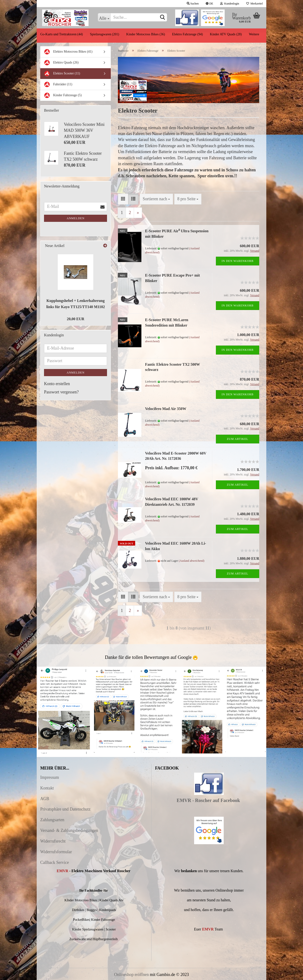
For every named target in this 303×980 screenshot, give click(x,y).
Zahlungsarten (52, 820)
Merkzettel (254, 4)
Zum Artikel (238, 439)
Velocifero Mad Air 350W (166, 409)
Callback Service (55, 862)
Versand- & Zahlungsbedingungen (69, 830)
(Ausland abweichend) (192, 561)
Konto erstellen (57, 384)
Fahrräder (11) (58, 84)
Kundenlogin (230, 4)
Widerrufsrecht (53, 841)
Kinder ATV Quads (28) (226, 34)
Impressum (50, 777)
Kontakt (47, 788)
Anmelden (76, 218)
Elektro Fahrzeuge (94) (187, 34)
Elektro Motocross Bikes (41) (68, 52)
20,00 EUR (76, 319)
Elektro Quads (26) (61, 63)
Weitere (254, 34)
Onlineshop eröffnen (131, 975)
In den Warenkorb (238, 261)
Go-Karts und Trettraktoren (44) (62, 34)
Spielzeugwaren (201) (105, 34)
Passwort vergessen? (61, 392)
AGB (45, 799)
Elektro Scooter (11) (62, 74)
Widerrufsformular (56, 852)
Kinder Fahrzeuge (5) (63, 95)
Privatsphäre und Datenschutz (65, 809)
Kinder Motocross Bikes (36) (146, 34)
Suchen (193, 4)
